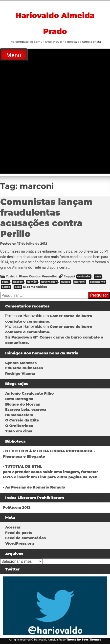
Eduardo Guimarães (24, 368)
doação (18, 282)
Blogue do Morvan (23, 404)
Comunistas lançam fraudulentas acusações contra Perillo (46, 218)
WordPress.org (20, 543)
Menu (14, 55)
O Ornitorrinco (19, 426)
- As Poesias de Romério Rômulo (34, 487)
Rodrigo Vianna (20, 374)
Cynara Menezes (21, 363)
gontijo (32, 282)
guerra (66, 282)
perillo (6, 287)
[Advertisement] (55, 118)
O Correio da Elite (22, 420)
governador (49, 282)
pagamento (97, 282)
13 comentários (35, 287)
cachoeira (84, 277)
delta (5, 282)
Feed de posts (19, 533)
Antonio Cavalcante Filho (29, 393)
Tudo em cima (19, 431)
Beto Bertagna (19, 399)
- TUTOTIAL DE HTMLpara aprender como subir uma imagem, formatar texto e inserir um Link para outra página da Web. (51, 472)
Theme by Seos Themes (84, 640)
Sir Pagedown (19, 337)
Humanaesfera (19, 415)
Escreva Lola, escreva (26, 410)
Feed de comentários (25, 538)
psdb (18, 287)
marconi (80, 282)
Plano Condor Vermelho (38, 276)
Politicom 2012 (17, 507)
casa (98, 277)
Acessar (13, 527)
